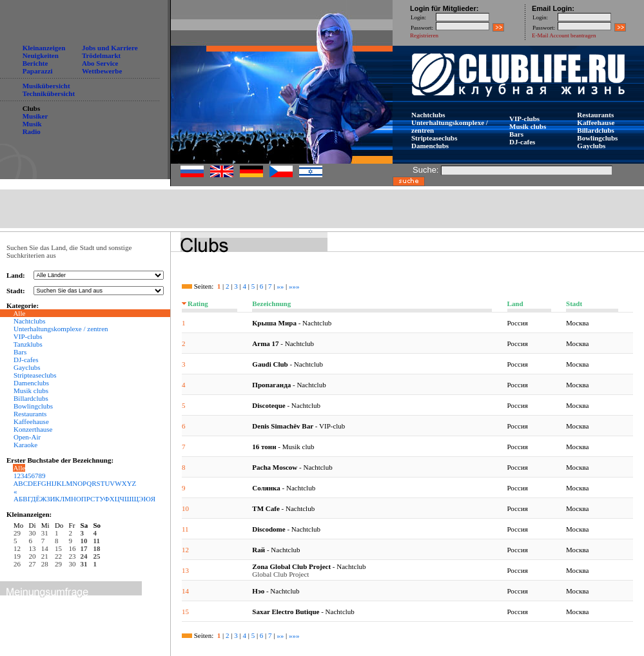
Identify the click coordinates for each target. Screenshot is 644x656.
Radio (32, 131)
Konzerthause (33, 429)
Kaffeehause (596, 122)
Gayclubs (591, 146)
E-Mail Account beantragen (564, 35)
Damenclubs (430, 146)
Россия (518, 323)
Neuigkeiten (41, 55)
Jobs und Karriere (110, 48)
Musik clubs (528, 126)
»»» (294, 286)
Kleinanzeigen (44, 48)
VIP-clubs (524, 119)
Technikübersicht (49, 93)
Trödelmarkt (101, 55)
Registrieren (424, 35)
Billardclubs (595, 130)
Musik (32, 124)
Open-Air (27, 437)
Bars (516, 134)
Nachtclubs (428, 115)
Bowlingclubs (597, 138)
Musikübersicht (46, 86)
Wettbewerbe (102, 71)
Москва (577, 323)
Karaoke (25, 445)
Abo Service (100, 63)
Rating (198, 304)
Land (515, 304)
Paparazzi (38, 71)
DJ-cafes (522, 142)
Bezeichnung (271, 304)
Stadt (574, 304)
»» (280, 286)
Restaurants (595, 115)
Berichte (35, 63)
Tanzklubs (28, 344)
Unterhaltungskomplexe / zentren (61, 329)
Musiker (35, 116)
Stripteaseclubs (434, 138)
